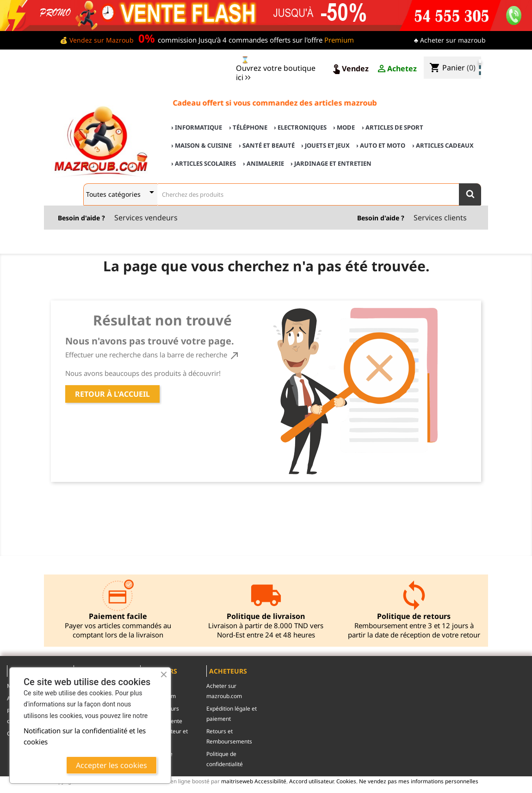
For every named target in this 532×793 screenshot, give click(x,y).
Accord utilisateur (311, 781)
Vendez (350, 69)
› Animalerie (263, 163)
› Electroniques (300, 127)
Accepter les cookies (111, 765)
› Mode (344, 127)
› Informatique (197, 127)
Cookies (346, 781)
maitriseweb (237, 781)
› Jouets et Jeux (325, 145)
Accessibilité (270, 781)
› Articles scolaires (204, 163)
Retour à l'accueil (112, 394)
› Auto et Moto (381, 145)
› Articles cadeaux (443, 145)
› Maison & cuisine (201, 145)
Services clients (440, 218)
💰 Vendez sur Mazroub (97, 40)
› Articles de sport (393, 127)
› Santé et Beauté (267, 145)
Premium (339, 40)
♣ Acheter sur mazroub (450, 40)
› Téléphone (248, 127)
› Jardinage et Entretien (331, 163)
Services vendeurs (146, 218)
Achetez (396, 69)
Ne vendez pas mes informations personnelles (419, 781)
